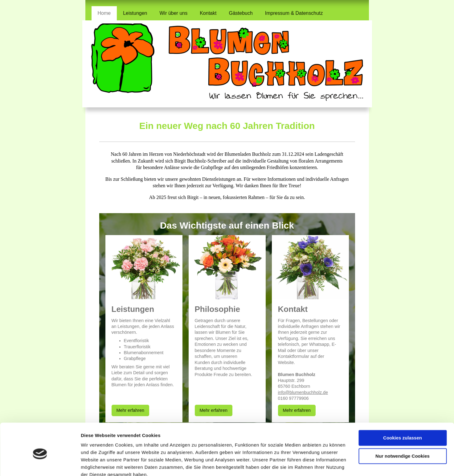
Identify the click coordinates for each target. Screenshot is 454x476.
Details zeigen (96, 464)
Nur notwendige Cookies (403, 428)
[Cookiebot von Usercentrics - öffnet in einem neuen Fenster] (40, 464)
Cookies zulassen (403, 410)
